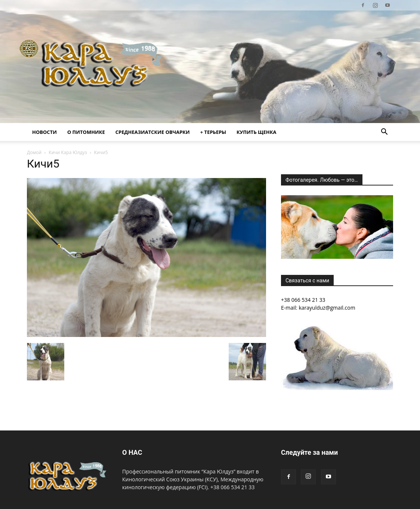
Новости (44, 132)
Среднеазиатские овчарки (153, 132)
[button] (384, 133)
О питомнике (86, 132)
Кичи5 (43, 164)
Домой (34, 152)
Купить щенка (256, 132)
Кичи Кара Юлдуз (68, 152)
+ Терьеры (213, 132)
